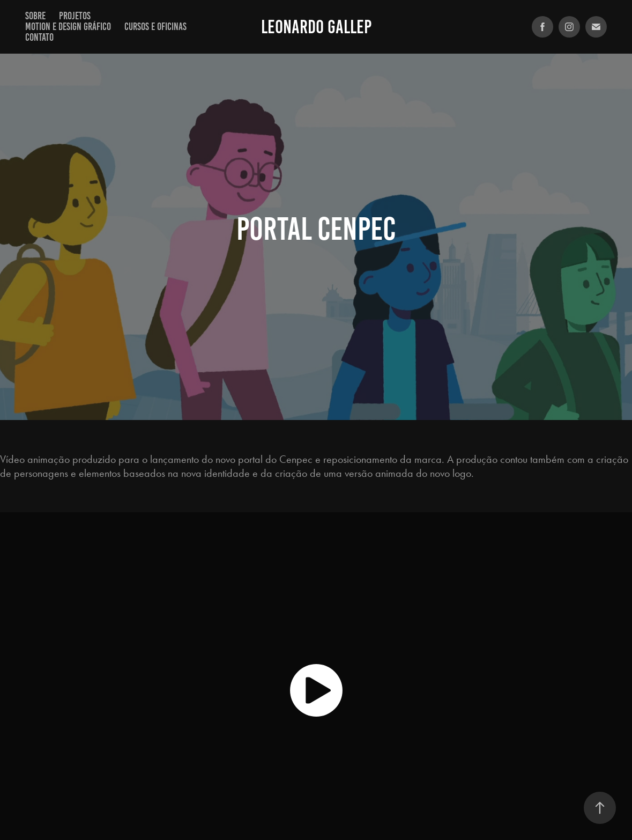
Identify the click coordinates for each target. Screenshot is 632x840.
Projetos (75, 16)
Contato (39, 37)
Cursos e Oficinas (155, 27)
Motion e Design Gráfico (68, 27)
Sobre (35, 16)
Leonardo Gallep (316, 27)
